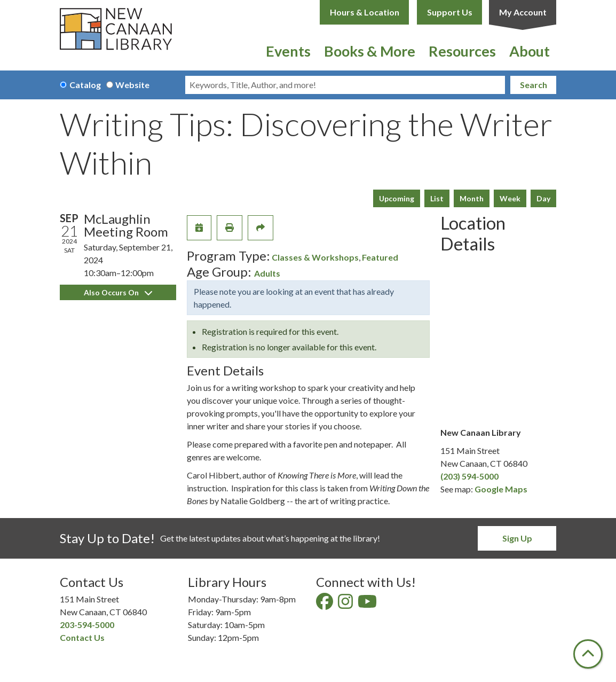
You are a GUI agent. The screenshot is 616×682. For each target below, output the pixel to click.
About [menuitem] (530, 51)
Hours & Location (365, 12)
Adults (267, 273)
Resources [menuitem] (462, 51)
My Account (523, 12)
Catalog (85, 85)
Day (543, 198)
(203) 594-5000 (469, 476)
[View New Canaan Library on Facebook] (325, 604)
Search (534, 85)
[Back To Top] (588, 654)
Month (472, 198)
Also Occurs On (118, 292)
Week (510, 198)
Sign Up (517, 538)
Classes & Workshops (315, 257)
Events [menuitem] (288, 51)
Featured (380, 257)
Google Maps (501, 489)
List (437, 198)
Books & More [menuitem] (370, 51)
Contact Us (82, 637)
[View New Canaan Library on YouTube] (368, 604)
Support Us (450, 12)
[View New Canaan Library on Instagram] (346, 604)
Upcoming (397, 198)
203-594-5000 (87, 625)
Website (132, 85)
